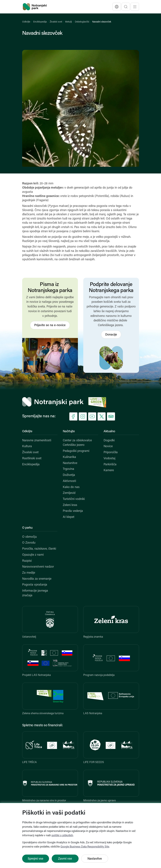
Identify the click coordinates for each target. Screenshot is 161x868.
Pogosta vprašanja (35, 585)
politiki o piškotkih (62, 836)
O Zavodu (29, 543)
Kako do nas (71, 487)
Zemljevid (69, 493)
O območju (29, 537)
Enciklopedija (40, 22)
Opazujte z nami (33, 555)
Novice (108, 446)
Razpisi (27, 561)
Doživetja (69, 475)
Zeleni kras (70, 505)
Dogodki (109, 441)
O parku (27, 528)
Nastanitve (70, 463)
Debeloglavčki (82, 22)
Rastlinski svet (32, 459)
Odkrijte (26, 22)
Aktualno (109, 431)
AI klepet (69, 517)
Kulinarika (69, 457)
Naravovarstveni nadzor (38, 567)
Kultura (27, 446)
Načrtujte (69, 431)
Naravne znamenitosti (37, 441)
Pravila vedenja (73, 511)
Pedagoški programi (76, 451)
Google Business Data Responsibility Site (85, 847)
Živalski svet (56, 22)
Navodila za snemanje (37, 579)
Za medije (29, 573)
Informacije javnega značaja (35, 593)
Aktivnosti (69, 481)
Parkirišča (110, 465)
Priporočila (111, 452)
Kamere (109, 470)
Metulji (68, 22)
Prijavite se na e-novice (50, 325)
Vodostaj (109, 459)
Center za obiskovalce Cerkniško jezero (77, 443)
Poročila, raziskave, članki (39, 549)
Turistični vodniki (74, 499)
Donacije (111, 335)
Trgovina (68, 469)
